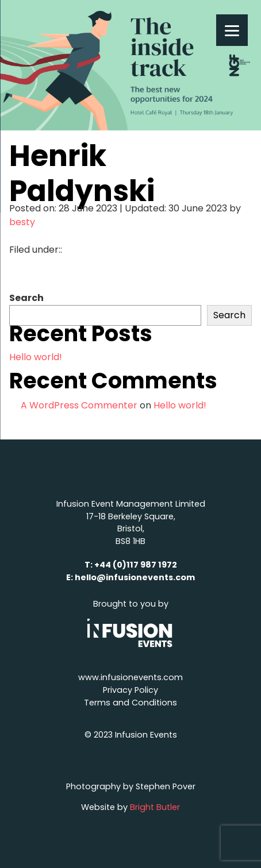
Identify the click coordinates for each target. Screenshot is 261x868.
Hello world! (36, 357)
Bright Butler (155, 807)
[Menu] (232, 30)
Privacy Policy (130, 690)
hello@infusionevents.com (135, 577)
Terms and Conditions (130, 703)
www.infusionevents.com (130, 677)
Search (26, 298)
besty (22, 222)
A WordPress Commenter (79, 405)
